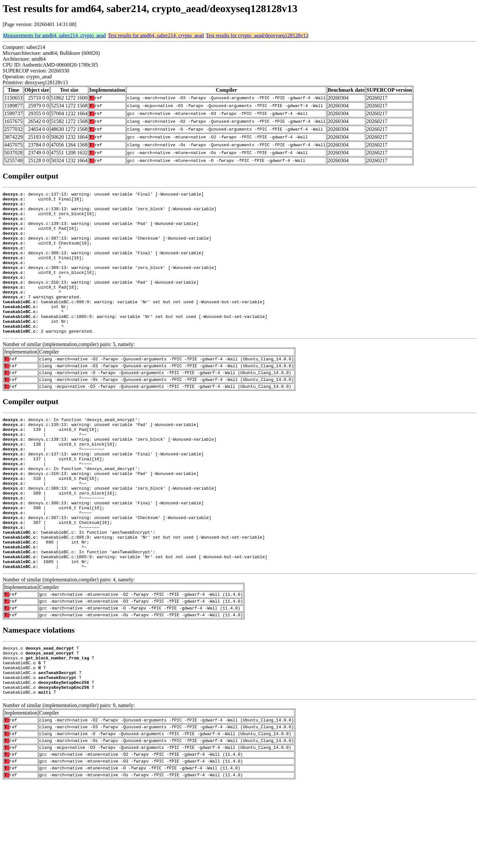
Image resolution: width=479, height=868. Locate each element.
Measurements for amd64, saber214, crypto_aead (54, 35)
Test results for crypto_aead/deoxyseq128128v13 (257, 35)
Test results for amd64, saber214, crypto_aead (156, 35)
